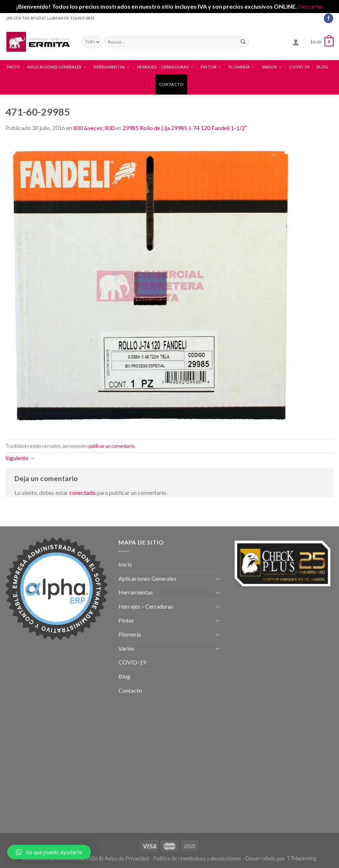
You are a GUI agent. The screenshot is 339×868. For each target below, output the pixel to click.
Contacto (171, 84)
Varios (272, 67)
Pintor (211, 67)
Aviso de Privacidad (127, 858)
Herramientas (112, 67)
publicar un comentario (111, 446)
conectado (82, 493)
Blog (323, 67)
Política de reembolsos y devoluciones (197, 858)
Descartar (311, 6)
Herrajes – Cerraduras (165, 67)
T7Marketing (302, 858)
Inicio (13, 67)
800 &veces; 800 (94, 128)
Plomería (242, 67)
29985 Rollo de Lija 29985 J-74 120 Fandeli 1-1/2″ (185, 128)
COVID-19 (299, 67)
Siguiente (20, 458)
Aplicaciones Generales (57, 67)
